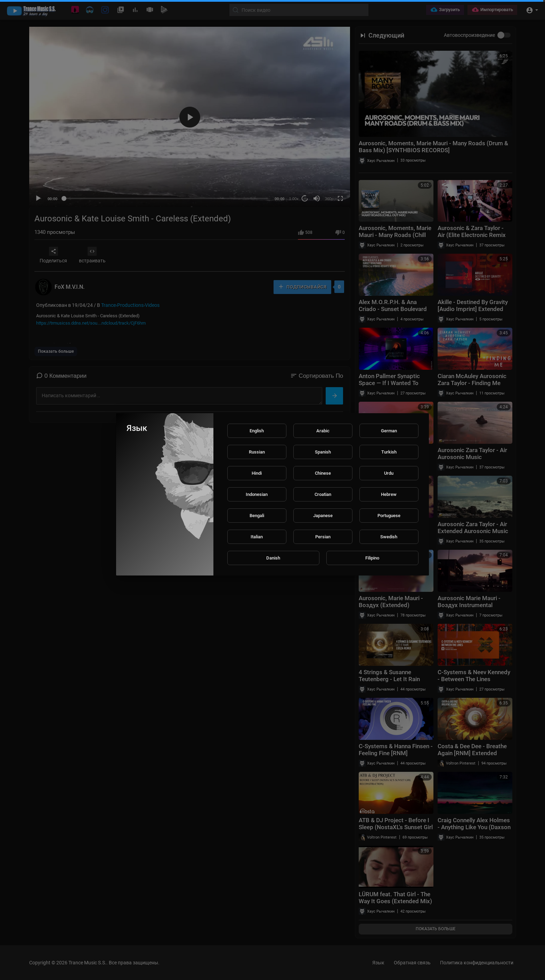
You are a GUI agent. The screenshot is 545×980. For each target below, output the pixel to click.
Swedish (389, 537)
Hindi (257, 473)
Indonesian (257, 494)
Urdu (389, 473)
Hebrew (389, 494)
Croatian (323, 494)
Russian (257, 452)
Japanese (323, 516)
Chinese (323, 473)
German (389, 431)
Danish (273, 558)
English (257, 431)
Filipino (372, 558)
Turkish (389, 452)
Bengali (257, 516)
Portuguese (389, 516)
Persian (323, 537)
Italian (257, 537)
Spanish (323, 452)
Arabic (323, 431)
